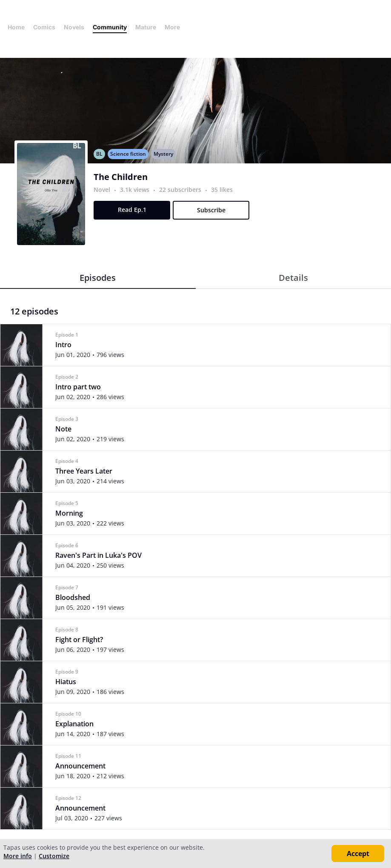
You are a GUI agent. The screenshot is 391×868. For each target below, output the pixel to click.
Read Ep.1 (132, 210)
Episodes (98, 278)
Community (110, 27)
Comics (44, 27)
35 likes (222, 190)
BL (99, 154)
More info (18, 856)
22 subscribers (181, 190)
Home (16, 27)
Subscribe (211, 210)
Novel (102, 190)
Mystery (163, 154)
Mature (146, 27)
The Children (121, 177)
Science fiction (128, 154)
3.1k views (136, 190)
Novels (74, 27)
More (175, 27)
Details (293, 278)
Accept (358, 854)
